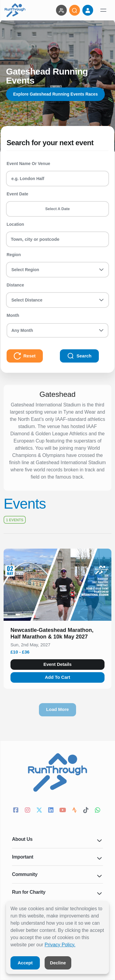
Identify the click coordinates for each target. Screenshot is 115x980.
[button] (57, 635)
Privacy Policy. (60, 945)
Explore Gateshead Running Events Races (55, 94)
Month (13, 315)
